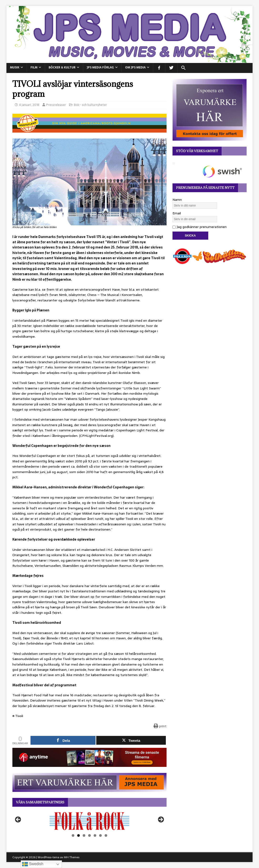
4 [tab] (89, 835)
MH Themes (72, 857)
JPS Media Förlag (100, 67)
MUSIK (15, 67)
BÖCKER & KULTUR (62, 67)
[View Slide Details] (89, 821)
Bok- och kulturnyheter (90, 105)
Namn (177, 200)
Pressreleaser (56, 105)
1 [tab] (73, 835)
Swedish (33, 864)
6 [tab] (100, 835)
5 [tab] (95, 835)
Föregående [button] (18, 820)
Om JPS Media (135, 67)
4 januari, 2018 (29, 105)
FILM (34, 67)
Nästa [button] (161, 820)
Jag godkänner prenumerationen (200, 227)
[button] (183, 68)
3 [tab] (84, 835)
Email (177, 213)
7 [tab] (106, 835)
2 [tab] (79, 835)
